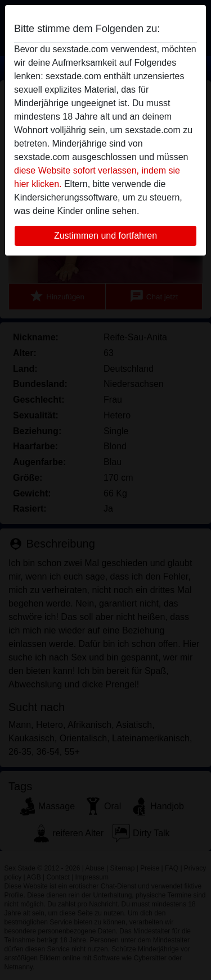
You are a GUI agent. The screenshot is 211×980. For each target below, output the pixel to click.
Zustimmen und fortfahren (105, 236)
